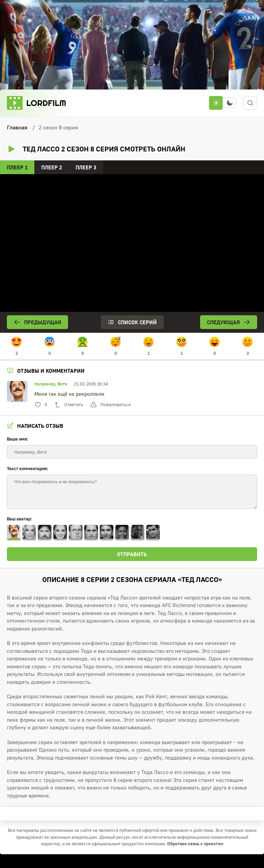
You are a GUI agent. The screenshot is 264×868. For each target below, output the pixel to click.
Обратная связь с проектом (195, 844)
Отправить (132, 554)
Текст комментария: (27, 468)
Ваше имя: (18, 439)
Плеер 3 (86, 167)
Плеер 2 (52, 167)
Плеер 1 (17, 167)
